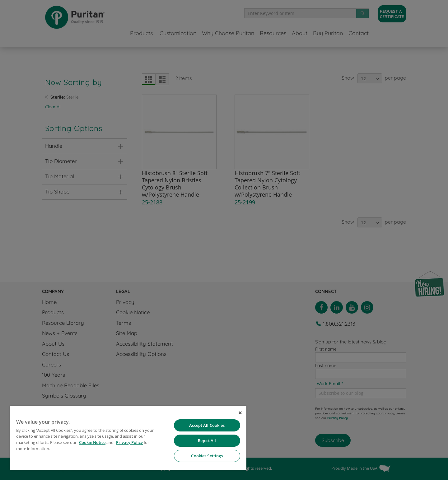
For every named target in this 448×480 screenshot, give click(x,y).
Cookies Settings (207, 456)
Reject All (207, 440)
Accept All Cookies (207, 425)
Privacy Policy (129, 442)
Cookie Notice (92, 442)
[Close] (240, 413)
